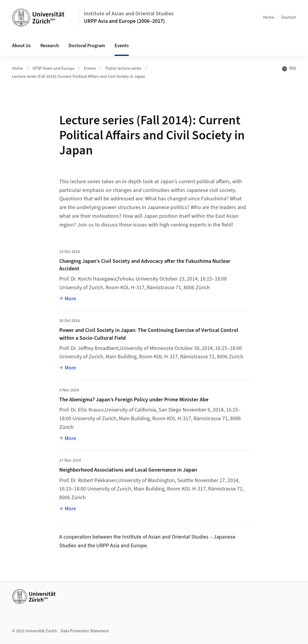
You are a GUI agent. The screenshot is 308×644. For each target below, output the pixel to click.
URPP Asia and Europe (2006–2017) (124, 21)
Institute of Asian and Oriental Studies (129, 14)
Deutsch (289, 17)
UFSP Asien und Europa (53, 68)
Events (90, 68)
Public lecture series (123, 68)
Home (269, 17)
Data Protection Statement (85, 631)
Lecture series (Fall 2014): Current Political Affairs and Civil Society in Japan (79, 77)
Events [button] (122, 46)
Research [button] (50, 46)
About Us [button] (21, 46)
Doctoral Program (87, 46)
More (70, 299)
